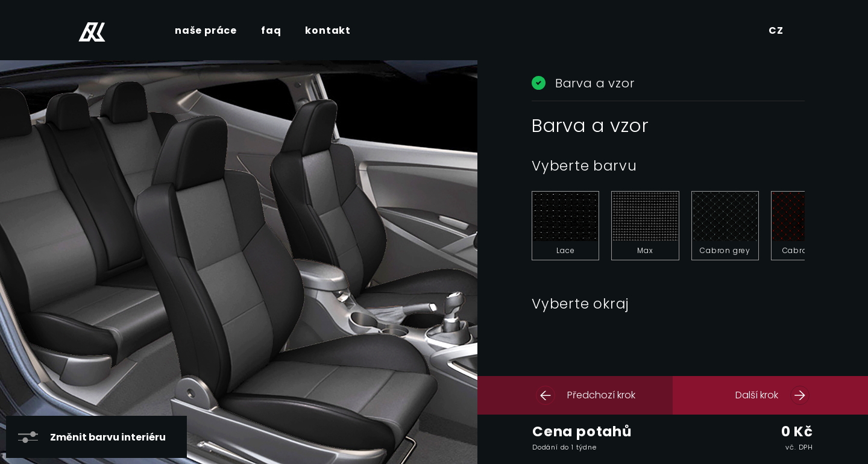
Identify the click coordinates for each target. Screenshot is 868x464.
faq (271, 30)
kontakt (328, 30)
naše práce (206, 30)
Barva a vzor (583, 83)
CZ (776, 30)
